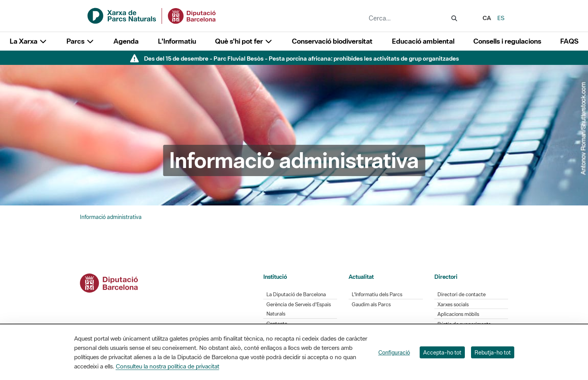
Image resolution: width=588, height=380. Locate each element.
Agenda (126, 41)
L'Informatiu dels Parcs (377, 294)
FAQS (569, 41)
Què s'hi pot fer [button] (244, 41)
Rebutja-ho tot (493, 352)
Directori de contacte (462, 294)
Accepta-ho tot (442, 352)
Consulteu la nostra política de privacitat (168, 366)
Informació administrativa (111, 217)
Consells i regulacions (507, 41)
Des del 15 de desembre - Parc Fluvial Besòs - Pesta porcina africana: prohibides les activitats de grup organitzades (302, 58)
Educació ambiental (423, 41)
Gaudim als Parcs (371, 305)
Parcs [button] (80, 41)
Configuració (394, 352)
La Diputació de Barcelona (296, 294)
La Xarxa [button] (29, 41)
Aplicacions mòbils (458, 314)
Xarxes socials (453, 305)
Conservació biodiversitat (332, 41)
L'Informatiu (177, 41)
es (501, 18)
